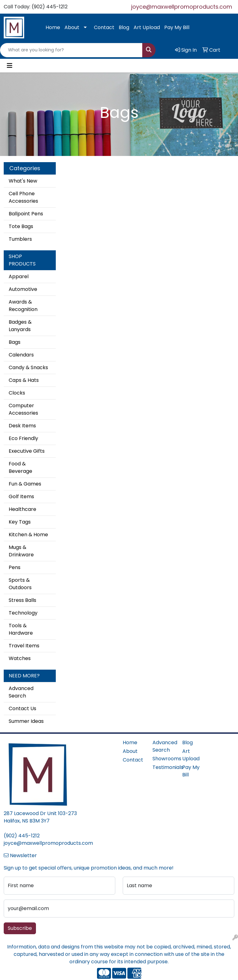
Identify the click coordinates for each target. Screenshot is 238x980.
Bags (15, 342)
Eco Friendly (23, 438)
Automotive (23, 289)
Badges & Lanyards (20, 326)
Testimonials (164, 767)
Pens (15, 567)
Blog (124, 27)
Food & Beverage (20, 467)
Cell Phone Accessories (23, 197)
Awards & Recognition (23, 306)
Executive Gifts (27, 451)
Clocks (17, 393)
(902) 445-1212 (22, 836)
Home (53, 27)
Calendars (21, 355)
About (72, 27)
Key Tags (20, 522)
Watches (20, 658)
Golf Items (21, 496)
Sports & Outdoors (20, 584)
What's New (23, 181)
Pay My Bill (177, 27)
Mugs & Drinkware (21, 551)
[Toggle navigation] (10, 66)
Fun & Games (25, 484)
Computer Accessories (23, 409)
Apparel (19, 276)
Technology (23, 613)
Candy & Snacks (28, 367)
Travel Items (24, 646)
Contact (104, 27)
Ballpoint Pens (26, 214)
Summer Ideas (26, 721)
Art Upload (147, 27)
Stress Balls (22, 600)
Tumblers (20, 239)
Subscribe (20, 928)
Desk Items (22, 426)
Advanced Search (21, 692)
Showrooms (164, 759)
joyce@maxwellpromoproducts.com (182, 7)
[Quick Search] (71, 50)
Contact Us (22, 708)
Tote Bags (21, 226)
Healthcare (22, 509)
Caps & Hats (24, 380)
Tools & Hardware (21, 629)
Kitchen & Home (28, 535)
